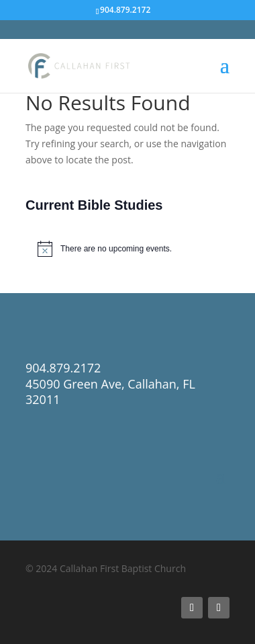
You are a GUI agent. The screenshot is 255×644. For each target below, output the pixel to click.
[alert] (127, 249)
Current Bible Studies (94, 205)
